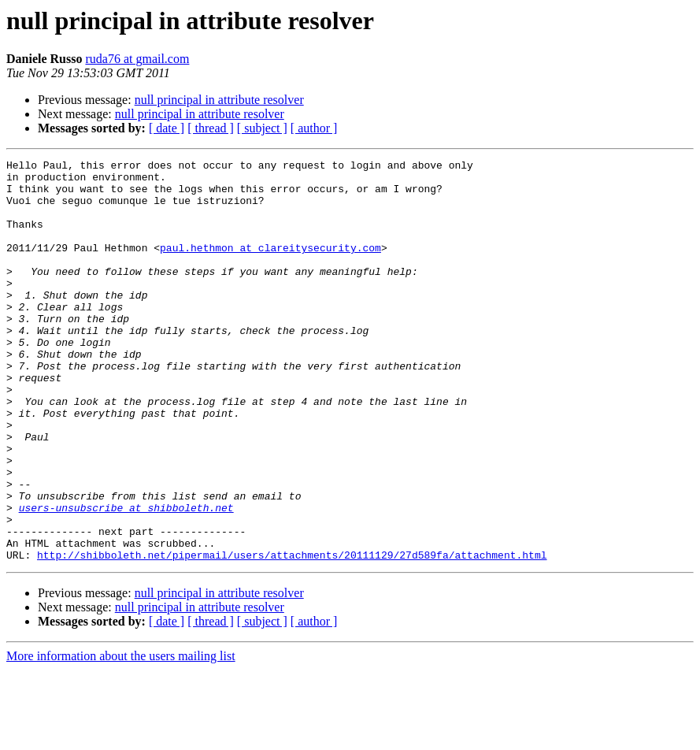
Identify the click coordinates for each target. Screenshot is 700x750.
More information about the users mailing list (121, 736)
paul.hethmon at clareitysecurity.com (270, 266)
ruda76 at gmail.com (137, 59)
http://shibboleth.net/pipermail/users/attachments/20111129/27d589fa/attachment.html (292, 635)
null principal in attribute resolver (219, 100)
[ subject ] (262, 128)
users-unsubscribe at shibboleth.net (126, 578)
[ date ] (167, 128)
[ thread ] (211, 128)
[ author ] (314, 128)
